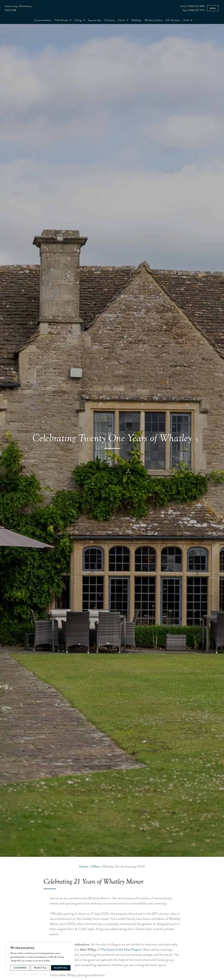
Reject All (40, 968)
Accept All (61, 968)
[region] (40, 958)
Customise (20, 968)
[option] (112, 440)
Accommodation (43, 20)
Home (83, 866)
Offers (95, 866)
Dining (80, 20)
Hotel (188, 20)
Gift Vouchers (173, 20)
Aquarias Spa (94, 20)
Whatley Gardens (153, 20)
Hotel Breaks (63, 20)
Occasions (110, 20)
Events (123, 20)
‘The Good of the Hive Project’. (121, 949)
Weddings (136, 20)
